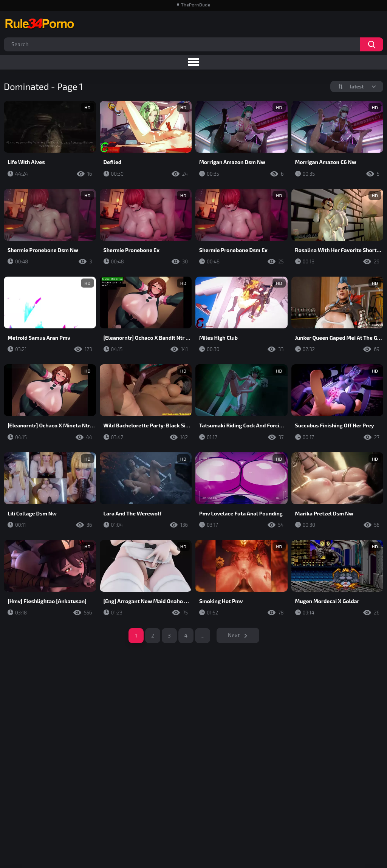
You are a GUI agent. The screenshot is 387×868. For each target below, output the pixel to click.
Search (372, 44)
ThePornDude (196, 5)
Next (234, 635)
